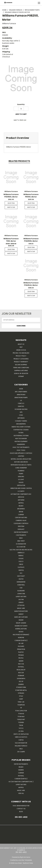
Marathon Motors (21, 611)
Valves (21, 482)
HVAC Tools (21, 450)
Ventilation (21, 485)
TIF (21, 708)
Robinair (21, 676)
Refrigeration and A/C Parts (21, 465)
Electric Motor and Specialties (21, 550)
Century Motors (21, 518)
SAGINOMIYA (21, 678)
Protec (21, 658)
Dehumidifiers (21, 424)
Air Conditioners (21, 392)
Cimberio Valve (21, 520)
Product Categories (21, 359)
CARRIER (21, 515)
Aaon (21, 389)
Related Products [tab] (19, 161)
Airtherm (21, 500)
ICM (21, 588)
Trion (21, 725)
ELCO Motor (21, 547)
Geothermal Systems (21, 436)
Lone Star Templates (25, 860)
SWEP (21, 699)
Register (25, 373)
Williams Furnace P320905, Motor (31, 240)
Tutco (21, 728)
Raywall (21, 667)
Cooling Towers (21, 421)
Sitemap (21, 376)
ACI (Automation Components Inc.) (21, 782)
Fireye (21, 564)
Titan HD (21, 714)
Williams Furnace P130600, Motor (11, 196)
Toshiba (21, 722)
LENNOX (21, 602)
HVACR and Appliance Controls (21, 453)
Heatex (21, 579)
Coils (21, 415)
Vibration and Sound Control (21, 488)
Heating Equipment (21, 441)
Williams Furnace (21, 746)
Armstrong (21, 395)
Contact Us (21, 809)
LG (21, 400)
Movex (21, 632)
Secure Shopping (21, 365)
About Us (21, 344)
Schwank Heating (21, 409)
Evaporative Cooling (21, 430)
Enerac (21, 556)
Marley (21, 614)
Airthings (21, 418)
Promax (21, 655)
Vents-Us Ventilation (21, 734)
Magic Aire (21, 608)
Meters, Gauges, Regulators (21, 459)
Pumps (21, 474)
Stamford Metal (21, 690)
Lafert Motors (21, 597)
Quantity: (21, 104)
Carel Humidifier (21, 468)
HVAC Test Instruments (21, 447)
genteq (21, 570)
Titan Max (21, 717)
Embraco (21, 553)
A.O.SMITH (21, 491)
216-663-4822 (21, 817)
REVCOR (21, 673)
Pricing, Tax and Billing (21, 353)
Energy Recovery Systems (21, 427)
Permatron (21, 649)
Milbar (21, 620)
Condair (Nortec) (21, 640)
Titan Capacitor (21, 711)
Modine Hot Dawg (21, 626)
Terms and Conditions (21, 368)
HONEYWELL (21, 585)
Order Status (21, 350)
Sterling (21, 693)
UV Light (21, 479)
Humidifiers (21, 444)
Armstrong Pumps (21, 398)
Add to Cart (11, 207)
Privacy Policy (21, 356)
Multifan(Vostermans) (21, 635)
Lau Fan (21, 599)
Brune (21, 512)
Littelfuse (21, 605)
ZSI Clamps (21, 752)
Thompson (21, 705)
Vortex (21, 740)
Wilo (21, 749)
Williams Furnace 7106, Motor (11, 240)
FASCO (21, 561)
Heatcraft (21, 576)
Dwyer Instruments (21, 532)
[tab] (21, 138)
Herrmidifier (21, 582)
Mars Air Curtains (21, 617)
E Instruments (21, 535)
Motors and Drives (21, 462)
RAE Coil (21, 664)
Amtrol (21, 503)
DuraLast (21, 529)
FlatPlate (21, 567)
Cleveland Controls (21, 523)
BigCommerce (25, 857)
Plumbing (21, 471)
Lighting (21, 456)
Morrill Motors (21, 629)
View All (21, 793)
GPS (21, 412)
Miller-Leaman (21, 623)
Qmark (21, 661)
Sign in (17, 373)
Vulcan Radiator (21, 743)
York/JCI (21, 403)
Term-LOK (21, 702)
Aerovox (21, 497)
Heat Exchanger (21, 439)
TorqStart (21, 719)
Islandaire (21, 591)
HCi (21, 573)
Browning (21, 509)
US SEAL (21, 731)
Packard (21, 646)
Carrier (21, 773)
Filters (21, 433)
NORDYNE (21, 638)
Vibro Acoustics (21, 737)
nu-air (21, 643)
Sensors (21, 477)
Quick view (11, 203)
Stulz (21, 696)
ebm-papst (21, 541)
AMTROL (21, 787)
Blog (21, 812)
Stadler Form (21, 687)
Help (21, 347)
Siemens (21, 684)
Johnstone (21, 594)
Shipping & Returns (21, 371)
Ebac (21, 538)
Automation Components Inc (21, 494)
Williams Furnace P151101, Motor (31, 196)
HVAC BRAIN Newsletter (21, 806)
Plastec (21, 652)
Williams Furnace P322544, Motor (31, 284)
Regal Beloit (21, 670)
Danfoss (21, 406)
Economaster (21, 544)
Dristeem (21, 526)
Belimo (21, 506)
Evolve (21, 558)
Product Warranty (21, 362)
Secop (21, 681)
